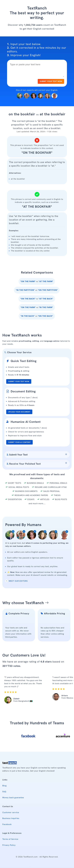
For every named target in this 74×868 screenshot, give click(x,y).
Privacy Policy (9, 845)
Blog (4, 786)
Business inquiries (11, 818)
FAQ (4, 792)
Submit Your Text (17, 455)
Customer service (11, 812)
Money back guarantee (13, 798)
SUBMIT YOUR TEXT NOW (51, 81)
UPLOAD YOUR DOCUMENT (19, 412)
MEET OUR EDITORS (16, 581)
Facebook (7, 824)
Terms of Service (10, 839)
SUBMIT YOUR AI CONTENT (19, 442)
